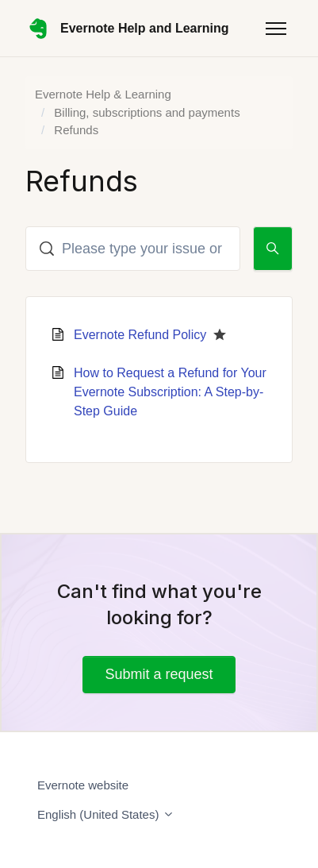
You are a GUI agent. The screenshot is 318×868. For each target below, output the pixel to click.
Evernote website (83, 785)
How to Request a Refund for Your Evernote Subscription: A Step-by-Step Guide (170, 392)
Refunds (76, 130)
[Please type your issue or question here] (133, 249)
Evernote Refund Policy (140, 335)
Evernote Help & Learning (103, 94)
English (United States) (106, 814)
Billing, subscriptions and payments (147, 112)
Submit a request (159, 674)
